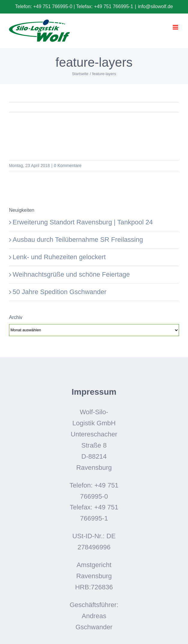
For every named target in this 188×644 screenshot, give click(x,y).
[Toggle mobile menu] (176, 27)
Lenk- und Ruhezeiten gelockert (59, 257)
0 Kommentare (68, 166)
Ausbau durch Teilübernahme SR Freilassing (78, 240)
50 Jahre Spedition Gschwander (60, 292)
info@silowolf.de (155, 6)
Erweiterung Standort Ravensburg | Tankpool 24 (83, 222)
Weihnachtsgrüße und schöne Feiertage (71, 274)
